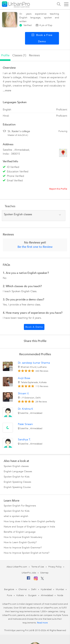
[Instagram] (36, 580)
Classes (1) (19, 55)
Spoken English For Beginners (20, 506)
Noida (60, 595)
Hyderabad (46, 589)
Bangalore (9, 589)
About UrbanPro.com (17, 567)
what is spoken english (16, 516)
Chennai (23, 589)
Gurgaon (32, 595)
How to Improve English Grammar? (23, 548)
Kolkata (20, 595)
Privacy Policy (55, 567)
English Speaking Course (17, 487)
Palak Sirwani (25, 424)
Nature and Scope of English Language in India (29, 527)
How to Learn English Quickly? (20, 542)
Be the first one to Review (35, 247)
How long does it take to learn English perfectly (29, 521)
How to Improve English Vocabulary (23, 537)
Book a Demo (34, 327)
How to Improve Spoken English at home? (27, 553)
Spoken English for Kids (17, 477)
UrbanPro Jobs (29, 573)
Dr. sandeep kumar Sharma (34, 363)
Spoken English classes (16, 466)
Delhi (34, 589)
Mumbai (60, 589)
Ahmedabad (47, 595)
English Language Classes (18, 471)
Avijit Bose (24, 378)
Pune (10, 595)
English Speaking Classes (17, 482)
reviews (34, 55)
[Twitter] (42, 579)
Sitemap (44, 573)
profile (5, 55)
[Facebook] (29, 579)
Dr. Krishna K (25, 409)
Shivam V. (24, 393)
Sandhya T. (24, 440)
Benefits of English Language (20, 532)
